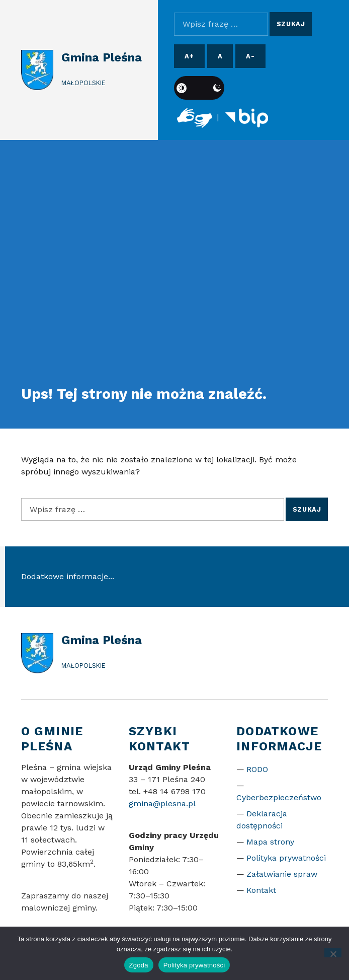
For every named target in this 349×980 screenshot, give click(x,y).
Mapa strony (270, 842)
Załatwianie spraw (282, 874)
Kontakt (261, 890)
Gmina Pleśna (102, 57)
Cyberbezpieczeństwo (279, 797)
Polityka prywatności (286, 858)
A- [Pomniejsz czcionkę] (250, 56)
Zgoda (139, 965)
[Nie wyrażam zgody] (333, 953)
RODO (257, 769)
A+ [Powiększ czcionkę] (189, 56)
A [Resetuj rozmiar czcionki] (220, 56)
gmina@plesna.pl (162, 803)
